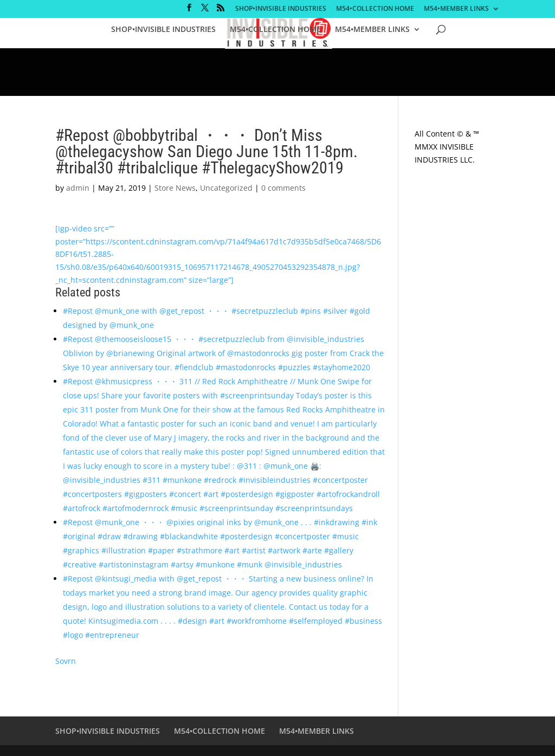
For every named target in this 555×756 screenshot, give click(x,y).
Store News (175, 188)
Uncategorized (226, 188)
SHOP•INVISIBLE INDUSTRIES (281, 9)
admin (78, 188)
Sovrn (66, 661)
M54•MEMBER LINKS (456, 9)
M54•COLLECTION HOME (375, 9)
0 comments (283, 188)
